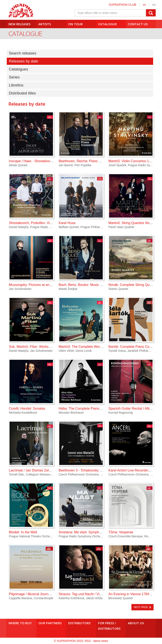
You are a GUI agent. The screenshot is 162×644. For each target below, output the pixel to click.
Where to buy (20, 623)
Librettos (16, 85)
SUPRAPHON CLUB (123, 5)
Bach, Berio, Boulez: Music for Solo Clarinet (91, 285)
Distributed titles (22, 93)
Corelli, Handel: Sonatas (27, 408)
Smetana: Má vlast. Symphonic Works (87, 532)
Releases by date (24, 61)
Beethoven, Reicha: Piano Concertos (86, 161)
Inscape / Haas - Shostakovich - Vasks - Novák (44, 161)
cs (144, 5)
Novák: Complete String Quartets (133, 285)
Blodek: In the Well (23, 532)
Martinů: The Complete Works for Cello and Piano (96, 347)
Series (14, 77)
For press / (111, 626)
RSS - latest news (96, 641)
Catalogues (18, 69)
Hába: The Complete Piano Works (84, 408)
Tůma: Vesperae (121, 532)
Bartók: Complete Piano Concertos (134, 347)
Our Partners (50, 623)
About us (136, 623)
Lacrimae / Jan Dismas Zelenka (32, 470)
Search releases (23, 53)
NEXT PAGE (142, 607)
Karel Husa (67, 223)
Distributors (79, 623)
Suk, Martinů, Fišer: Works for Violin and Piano (44, 347)
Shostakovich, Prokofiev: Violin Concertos (40, 223)
